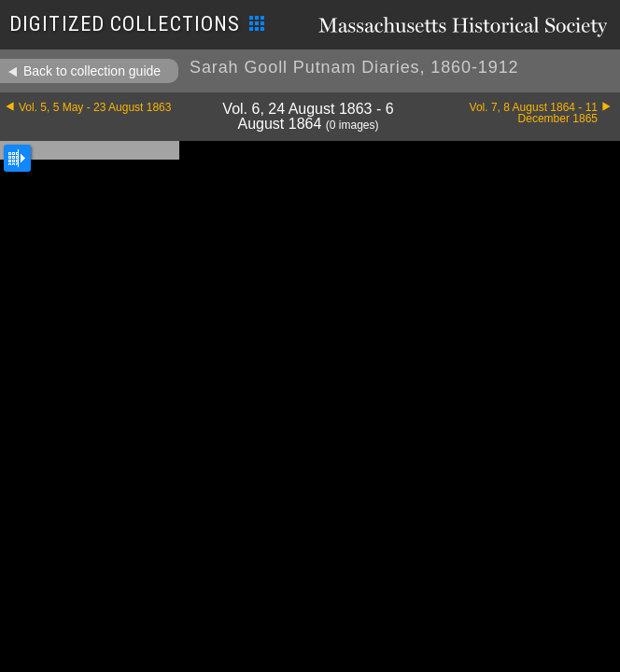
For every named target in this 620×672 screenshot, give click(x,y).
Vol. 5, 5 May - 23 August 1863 (95, 107)
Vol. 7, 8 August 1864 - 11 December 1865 (534, 113)
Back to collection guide (92, 71)
